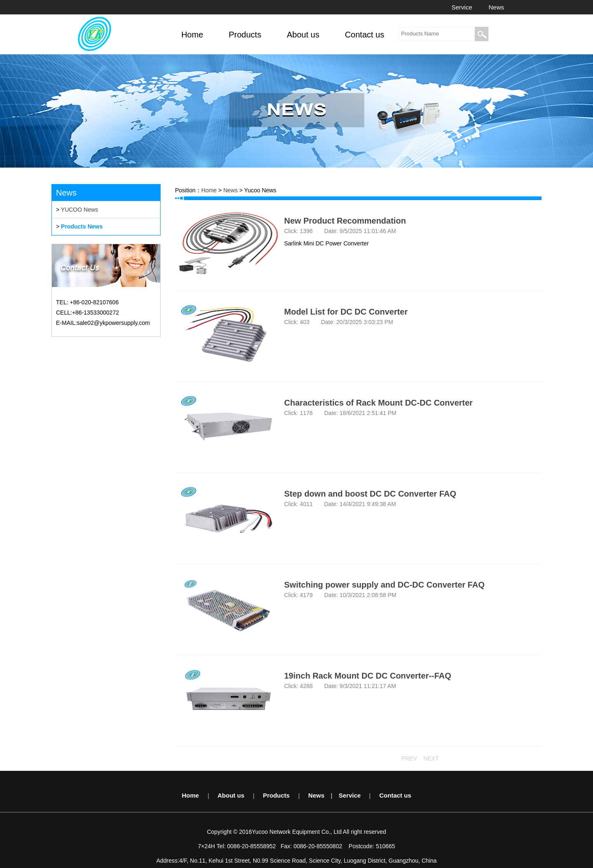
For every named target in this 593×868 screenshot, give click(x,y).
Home (209, 190)
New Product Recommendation (345, 221)
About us (231, 795)
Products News (82, 226)
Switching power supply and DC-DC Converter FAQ (384, 585)
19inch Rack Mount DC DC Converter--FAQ (368, 676)
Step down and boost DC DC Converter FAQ (370, 494)
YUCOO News (79, 210)
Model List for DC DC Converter (346, 312)
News (496, 7)
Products (276, 795)
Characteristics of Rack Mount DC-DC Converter (378, 403)
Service (462, 7)
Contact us (395, 795)
